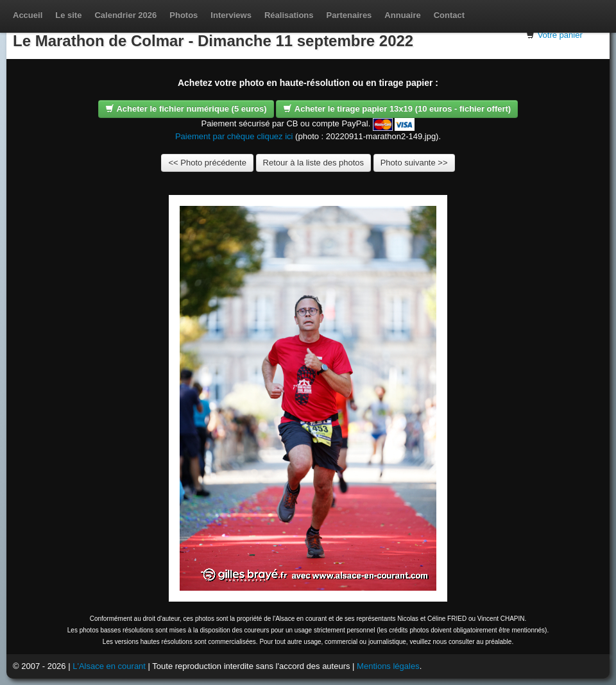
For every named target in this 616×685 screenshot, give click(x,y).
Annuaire (402, 15)
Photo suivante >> (414, 163)
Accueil (28, 15)
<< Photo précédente (207, 163)
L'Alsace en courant (109, 666)
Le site (68, 15)
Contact (449, 15)
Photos (184, 15)
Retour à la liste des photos (314, 163)
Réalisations (289, 15)
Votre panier (560, 35)
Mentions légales (388, 666)
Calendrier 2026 (125, 15)
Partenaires (349, 15)
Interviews (231, 15)
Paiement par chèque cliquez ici (234, 136)
